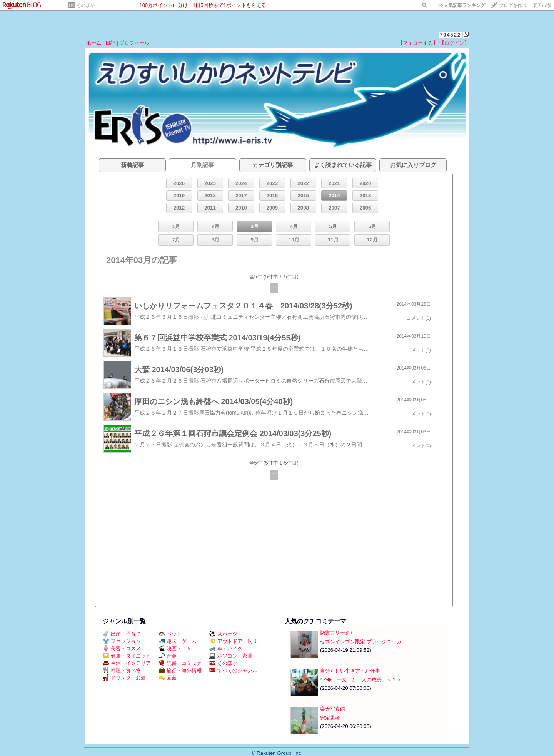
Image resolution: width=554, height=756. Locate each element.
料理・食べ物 (122, 670)
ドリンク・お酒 (124, 678)
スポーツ (223, 634)
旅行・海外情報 (180, 670)
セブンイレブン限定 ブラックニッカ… (363, 642)
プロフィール (134, 43)
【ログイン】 (454, 43)
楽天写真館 (333, 709)
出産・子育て (122, 634)
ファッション (122, 641)
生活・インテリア (127, 663)
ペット (170, 634)
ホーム (94, 43)
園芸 (168, 678)
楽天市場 (542, 5)
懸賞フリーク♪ (336, 633)
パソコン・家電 (231, 656)
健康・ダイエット (127, 656)
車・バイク (226, 649)
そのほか (85, 5)
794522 (450, 35)
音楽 (168, 656)
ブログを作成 (513, 5)
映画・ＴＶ (175, 649)
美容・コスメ (122, 649)
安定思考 (330, 718)
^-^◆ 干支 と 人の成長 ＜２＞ (361, 680)
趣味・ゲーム (178, 641)
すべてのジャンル (233, 670)
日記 (110, 43)
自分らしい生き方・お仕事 (350, 671)
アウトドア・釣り (233, 641)
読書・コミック (180, 663)
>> (462, 5)
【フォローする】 (418, 43)
